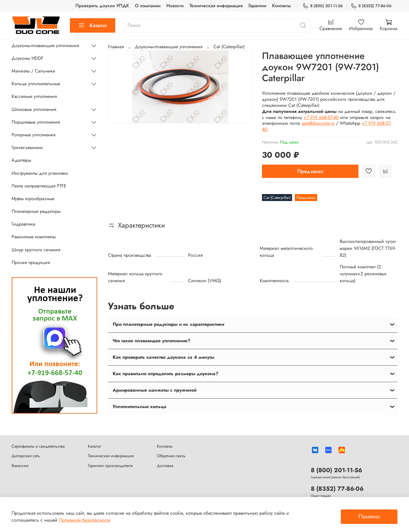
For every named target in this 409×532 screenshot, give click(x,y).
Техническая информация (216, 6)
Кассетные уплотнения (34, 96)
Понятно (369, 517)
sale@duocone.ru (318, 123)
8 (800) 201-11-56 (323, 6)
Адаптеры (21, 160)
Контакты (281, 6)
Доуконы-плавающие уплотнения (169, 47)
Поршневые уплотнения (36, 122)
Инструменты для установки (40, 173)
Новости (175, 6)
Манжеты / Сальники (33, 71)
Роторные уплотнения (34, 135)
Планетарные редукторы (36, 211)
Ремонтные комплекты (34, 237)
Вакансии (20, 466)
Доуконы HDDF (27, 58)
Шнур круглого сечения (36, 250)
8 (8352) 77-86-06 (371, 6)
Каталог (93, 25)
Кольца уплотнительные (36, 84)
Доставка (165, 466)
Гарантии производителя (110, 466)
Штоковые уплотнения (34, 109)
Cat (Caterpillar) (229, 47)
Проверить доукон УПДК (102, 6)
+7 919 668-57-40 (321, 117)
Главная (116, 47)
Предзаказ (310, 171)
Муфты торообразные (33, 199)
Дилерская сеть (26, 456)
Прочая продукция (31, 262)
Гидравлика (23, 224)
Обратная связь (171, 456)
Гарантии (257, 6)
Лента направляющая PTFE (39, 186)
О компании (148, 6)
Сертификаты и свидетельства (38, 446)
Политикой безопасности (85, 520)
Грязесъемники (27, 147)
